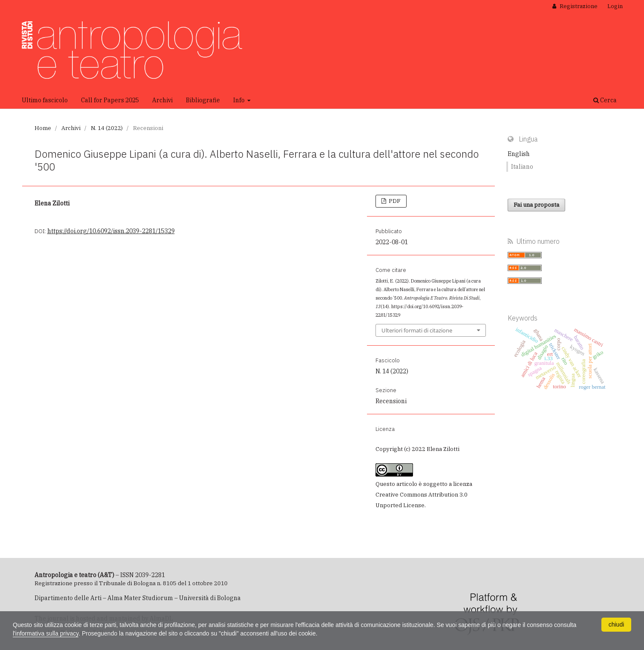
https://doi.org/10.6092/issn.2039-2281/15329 (111, 231)
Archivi (162, 100)
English (519, 154)
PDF (394, 201)
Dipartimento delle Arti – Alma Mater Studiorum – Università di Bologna (138, 598)
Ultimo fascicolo (45, 100)
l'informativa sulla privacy (46, 633)
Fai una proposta (536, 205)
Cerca (605, 100)
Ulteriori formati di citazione (417, 330)
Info (240, 100)
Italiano (522, 167)
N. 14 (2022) (107, 128)
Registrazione (578, 6)
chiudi (617, 624)
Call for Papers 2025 (110, 100)
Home (43, 128)
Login (615, 6)
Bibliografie (203, 100)
